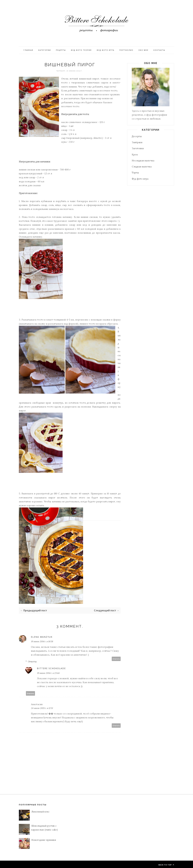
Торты (135, 173)
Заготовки (138, 148)
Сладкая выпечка (142, 167)
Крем (135, 155)
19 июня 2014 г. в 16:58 (42, 641)
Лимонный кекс (40, 812)
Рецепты (61, 50)
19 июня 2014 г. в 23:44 (48, 673)
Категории (45, 50)
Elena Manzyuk (42, 637)
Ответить (116, 659)
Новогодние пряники (44, 840)
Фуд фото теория (81, 50)
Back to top (166, 865)
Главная (28, 50)
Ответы (32, 662)
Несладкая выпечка (143, 161)
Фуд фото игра (105, 50)
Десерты (137, 136)
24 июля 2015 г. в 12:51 (42, 708)
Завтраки (137, 142)
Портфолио (126, 50)
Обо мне (143, 50)
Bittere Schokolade (51, 668)
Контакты (159, 50)
